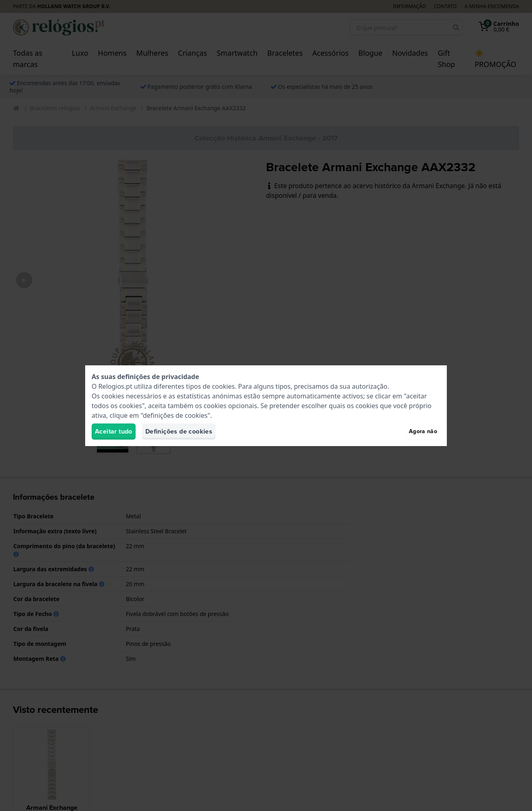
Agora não (423, 431)
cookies (223, 386)
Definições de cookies (179, 431)
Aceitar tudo (114, 431)
